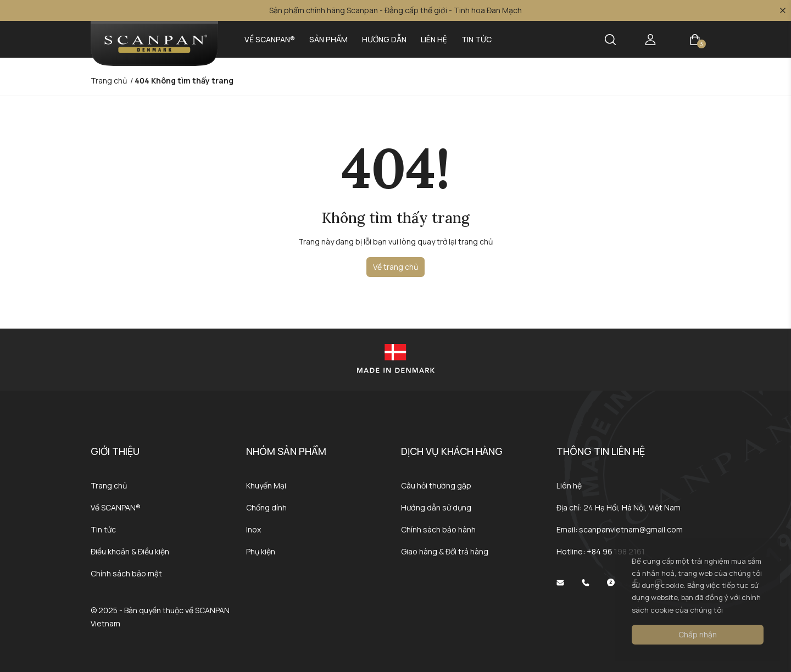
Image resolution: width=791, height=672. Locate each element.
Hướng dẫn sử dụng (436, 507)
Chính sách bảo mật (126, 573)
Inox (254, 529)
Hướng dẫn (384, 39)
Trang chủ (109, 485)
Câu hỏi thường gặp (436, 485)
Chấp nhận (698, 634)
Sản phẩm (328, 39)
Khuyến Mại (266, 485)
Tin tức (477, 39)
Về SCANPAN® (270, 39)
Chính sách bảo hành (438, 529)
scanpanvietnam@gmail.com (631, 529)
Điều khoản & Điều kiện (130, 551)
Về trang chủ (396, 267)
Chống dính (266, 507)
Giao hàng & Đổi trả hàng (445, 551)
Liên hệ (434, 39)
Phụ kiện (261, 551)
